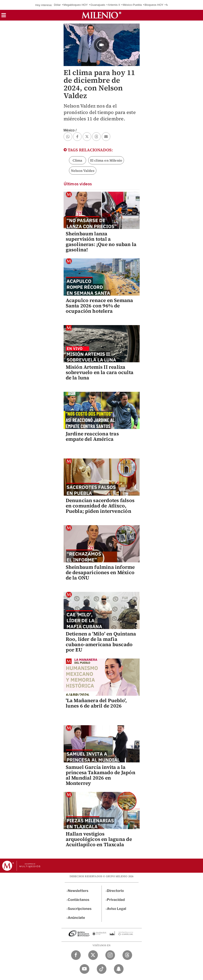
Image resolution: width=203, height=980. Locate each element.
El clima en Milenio (106, 160)
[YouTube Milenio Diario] (84, 969)
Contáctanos (79, 900)
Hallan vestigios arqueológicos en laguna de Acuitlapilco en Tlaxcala (99, 839)
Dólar (57, 5)
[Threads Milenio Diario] (127, 955)
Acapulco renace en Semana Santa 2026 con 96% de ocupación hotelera (99, 306)
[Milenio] (101, 15)
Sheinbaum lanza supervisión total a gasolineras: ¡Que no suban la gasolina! (101, 242)
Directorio (115, 891)
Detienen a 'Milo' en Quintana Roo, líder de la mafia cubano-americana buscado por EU (101, 642)
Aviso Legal (116, 909)
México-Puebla (132, 5)
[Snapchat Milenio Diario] (119, 969)
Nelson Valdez (83, 171)
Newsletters (78, 891)
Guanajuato (98, 5)
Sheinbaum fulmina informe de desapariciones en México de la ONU (100, 572)
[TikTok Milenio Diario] (102, 969)
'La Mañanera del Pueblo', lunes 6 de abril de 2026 (96, 703)
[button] (4, 17)
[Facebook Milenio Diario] (76, 955)
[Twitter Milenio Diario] (93, 955)
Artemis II (114, 5)
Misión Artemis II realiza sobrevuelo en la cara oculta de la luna (100, 372)
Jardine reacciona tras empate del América (92, 436)
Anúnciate (76, 918)
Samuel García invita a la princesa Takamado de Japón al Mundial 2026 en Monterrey (101, 775)
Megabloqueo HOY (75, 5)
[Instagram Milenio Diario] (110, 955)
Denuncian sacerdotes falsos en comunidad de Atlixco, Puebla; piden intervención (100, 506)
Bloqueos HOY (154, 5)
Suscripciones (80, 909)
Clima (78, 160)
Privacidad (116, 900)
